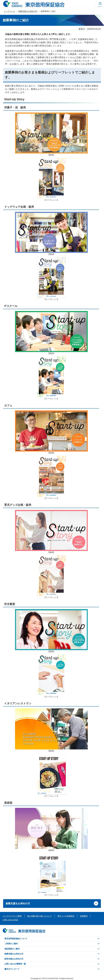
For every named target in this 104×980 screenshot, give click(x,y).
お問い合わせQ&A (10, 920)
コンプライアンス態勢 (12, 916)
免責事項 (84, 916)
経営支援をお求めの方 (14, 959)
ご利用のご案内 (11, 944)
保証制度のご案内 (12, 949)
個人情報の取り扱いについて (40, 916)
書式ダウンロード (12, 969)
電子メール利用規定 (66, 916)
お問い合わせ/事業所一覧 (15, 964)
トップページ (9, 11)
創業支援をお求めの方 (28, 11)
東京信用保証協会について (16, 939)
